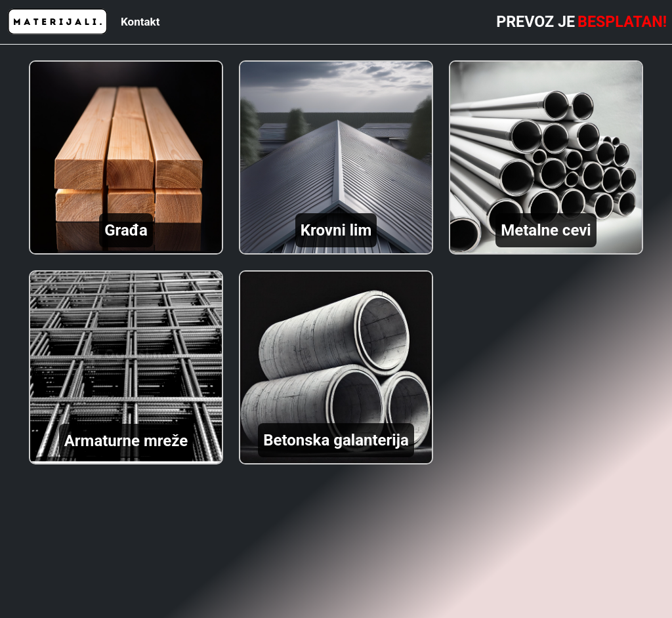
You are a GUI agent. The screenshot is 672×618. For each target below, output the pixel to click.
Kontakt (140, 22)
